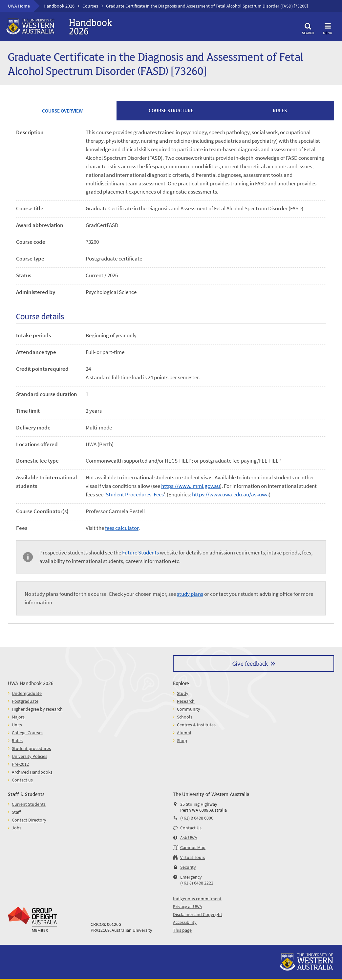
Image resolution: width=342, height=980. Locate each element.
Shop (182, 740)
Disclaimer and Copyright (198, 914)
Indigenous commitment (197, 899)
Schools (185, 717)
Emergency (191, 877)
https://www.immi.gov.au (191, 486)
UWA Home (19, 6)
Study (183, 693)
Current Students (29, 804)
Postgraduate (25, 701)
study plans (190, 594)
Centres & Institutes (196, 725)
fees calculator (122, 528)
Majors (18, 717)
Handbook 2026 (59, 6)
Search (308, 28)
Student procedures (31, 748)
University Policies (30, 756)
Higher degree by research (37, 709)
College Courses (28, 733)
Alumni (184, 733)
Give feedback (250, 663)
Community (189, 709)
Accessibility (185, 922)
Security (188, 867)
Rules (17, 740)
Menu (328, 28)
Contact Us (191, 828)
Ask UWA (189, 838)
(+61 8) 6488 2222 (197, 883)
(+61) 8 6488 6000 (197, 818)
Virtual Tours (193, 857)
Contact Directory (29, 820)
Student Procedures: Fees (135, 494)
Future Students (140, 553)
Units (17, 725)
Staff (16, 812)
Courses (90, 6)
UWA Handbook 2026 (31, 683)
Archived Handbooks (32, 772)
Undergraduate (27, 693)
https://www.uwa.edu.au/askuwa (230, 494)
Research (186, 701)
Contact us (22, 780)
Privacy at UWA (188, 907)
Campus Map (193, 847)
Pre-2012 (20, 764)
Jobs (17, 828)
